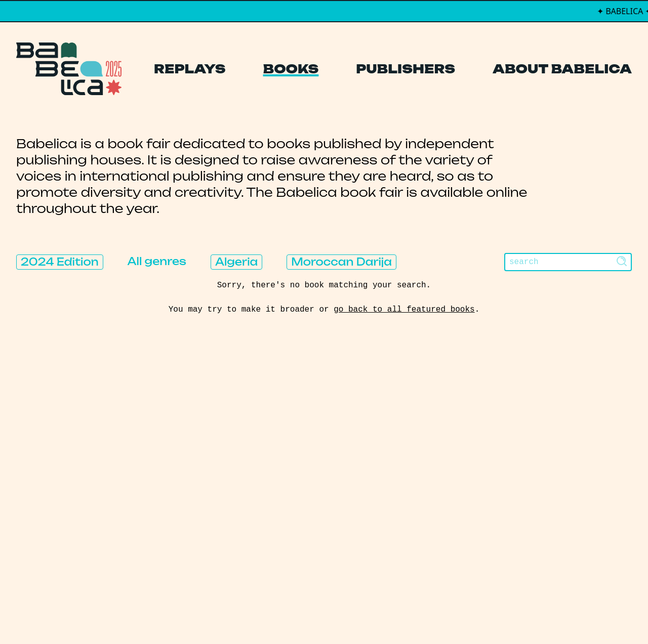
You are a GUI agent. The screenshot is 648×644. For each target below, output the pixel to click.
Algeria (236, 262)
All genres (157, 261)
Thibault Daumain (377, 616)
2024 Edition (60, 262)
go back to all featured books (404, 310)
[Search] (568, 262)
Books (291, 69)
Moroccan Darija (341, 262)
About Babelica (562, 69)
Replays (190, 69)
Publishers (406, 69)
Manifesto (276, 517)
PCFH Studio (317, 616)
